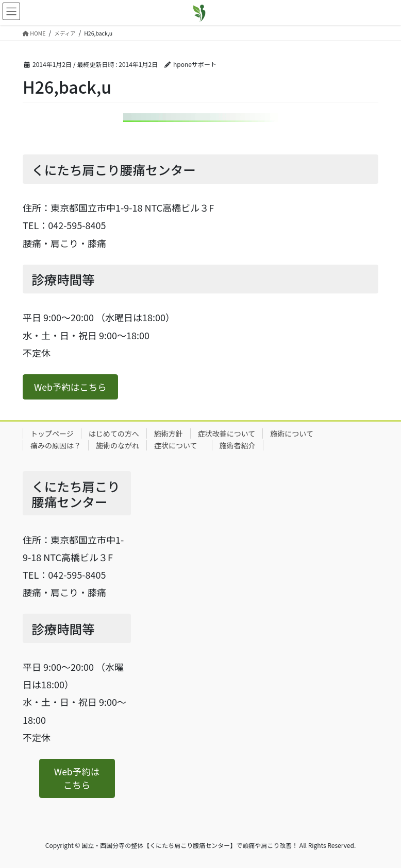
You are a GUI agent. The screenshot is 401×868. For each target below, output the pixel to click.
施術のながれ (118, 445)
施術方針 (169, 433)
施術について (292, 433)
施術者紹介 (238, 445)
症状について (179, 445)
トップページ (52, 433)
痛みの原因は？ (56, 445)
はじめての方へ (114, 433)
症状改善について (227, 433)
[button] (70, 387)
